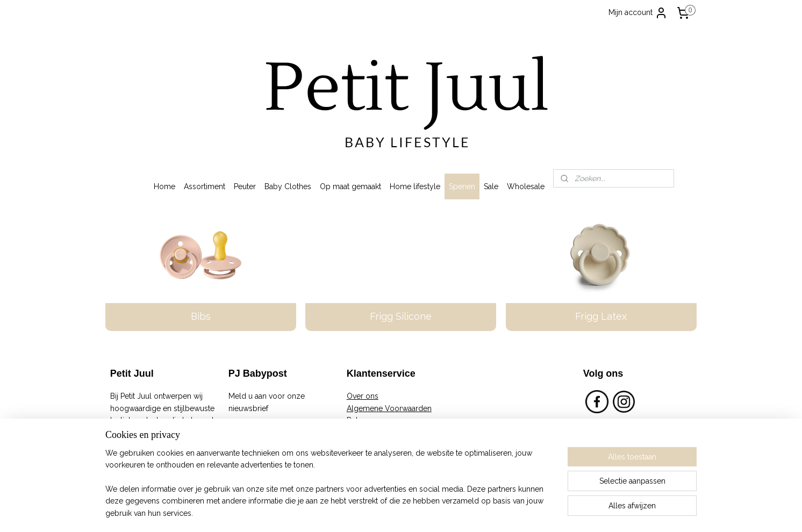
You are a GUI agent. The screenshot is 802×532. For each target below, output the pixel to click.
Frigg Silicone (401, 316)
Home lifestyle (415, 186)
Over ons (363, 396)
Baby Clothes (288, 186)
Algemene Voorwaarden (389, 408)
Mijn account (638, 13)
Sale (491, 186)
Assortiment (205, 186)
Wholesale (526, 186)
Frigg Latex (601, 316)
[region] (330, 490)
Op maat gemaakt (350, 186)
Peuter (245, 186)
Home (164, 186)
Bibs (201, 316)
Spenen (462, 186)
